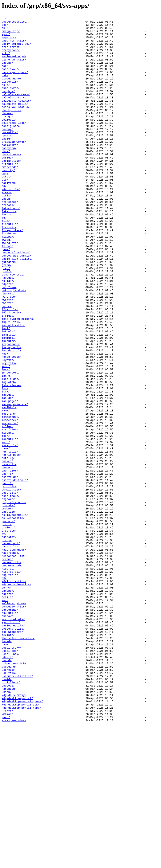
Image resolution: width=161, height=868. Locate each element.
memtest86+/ (11, 497)
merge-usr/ (10, 505)
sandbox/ (8, 706)
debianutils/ (12, 190)
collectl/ (9, 140)
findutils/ (10, 266)
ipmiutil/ (9, 402)
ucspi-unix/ (11, 782)
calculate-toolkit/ (16, 118)
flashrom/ (9, 277)
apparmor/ (9, 42)
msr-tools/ (10, 531)
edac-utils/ (11, 224)
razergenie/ (11, 660)
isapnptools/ (12, 414)
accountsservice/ (15, 23)
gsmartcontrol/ (13, 326)
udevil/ (7, 785)
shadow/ (7, 736)
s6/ (4, 691)
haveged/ (8, 330)
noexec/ (7, 550)
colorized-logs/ (14, 144)
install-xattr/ (13, 387)
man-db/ (7, 474)
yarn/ (6, 857)
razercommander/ (14, 656)
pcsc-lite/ (10, 588)
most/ (6, 527)
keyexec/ (8, 429)
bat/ (5, 87)
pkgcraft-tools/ (14, 599)
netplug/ (8, 546)
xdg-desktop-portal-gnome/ (22, 838)
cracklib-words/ (14, 167)
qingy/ (7, 645)
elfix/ (7, 231)
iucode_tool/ (12, 417)
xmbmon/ (7, 854)
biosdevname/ (12, 91)
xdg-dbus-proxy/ (14, 831)
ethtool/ (8, 243)
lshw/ (6, 467)
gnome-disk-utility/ (17, 307)
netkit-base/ (12, 543)
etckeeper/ (10, 239)
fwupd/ (7, 285)
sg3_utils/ (10, 732)
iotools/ (8, 395)
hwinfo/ (7, 360)
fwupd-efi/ (10, 288)
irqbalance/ (11, 410)
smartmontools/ (13, 740)
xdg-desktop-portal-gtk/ (21, 842)
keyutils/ (9, 433)
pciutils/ (9, 580)
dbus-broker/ (12, 182)
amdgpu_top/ (11, 34)
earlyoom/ (9, 216)
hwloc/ (7, 364)
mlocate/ (8, 516)
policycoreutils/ (15, 615)
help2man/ (9, 341)
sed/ (5, 717)
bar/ (5, 76)
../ (4, 19)
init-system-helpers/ (18, 379)
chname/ (7, 133)
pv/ (4, 637)
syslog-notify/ (13, 747)
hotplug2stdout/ (14, 345)
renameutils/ (12, 672)
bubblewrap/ (11, 102)
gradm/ (7, 315)
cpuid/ (7, 163)
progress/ (9, 634)
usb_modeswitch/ (14, 793)
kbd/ (5, 421)
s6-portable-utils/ (16, 698)
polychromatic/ (13, 618)
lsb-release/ (12, 459)
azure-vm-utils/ (14, 68)
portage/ (8, 622)
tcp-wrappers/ (12, 755)
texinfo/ (8, 759)
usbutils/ (9, 804)
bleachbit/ (10, 95)
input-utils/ (12, 383)
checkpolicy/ (12, 129)
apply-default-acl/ (16, 49)
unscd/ (7, 789)
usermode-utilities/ (17, 808)
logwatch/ (9, 455)
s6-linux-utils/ (14, 694)
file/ (6, 262)
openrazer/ (10, 562)
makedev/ (8, 470)
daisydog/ (9, 175)
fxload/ (7, 292)
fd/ (4, 258)
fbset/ (7, 254)
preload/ (8, 630)
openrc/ (7, 565)
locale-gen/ (11, 451)
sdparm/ (7, 709)
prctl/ (7, 626)
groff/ (7, 322)
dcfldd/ (7, 186)
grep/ (6, 319)
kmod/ (6, 436)
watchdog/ (9, 823)
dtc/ (5, 212)
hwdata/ (7, 357)
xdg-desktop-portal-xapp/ (21, 846)
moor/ (6, 520)
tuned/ (7, 766)
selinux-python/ (14, 721)
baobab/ (7, 72)
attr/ (6, 61)
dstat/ (7, 209)
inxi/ (6, 391)
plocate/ (8, 603)
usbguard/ (9, 797)
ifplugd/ (8, 376)
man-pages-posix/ (15, 482)
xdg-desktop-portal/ (17, 835)
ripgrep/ (8, 679)
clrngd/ (7, 137)
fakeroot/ (9, 250)
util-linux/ (11, 816)
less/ (6, 440)
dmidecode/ (10, 197)
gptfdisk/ (9, 311)
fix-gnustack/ (12, 273)
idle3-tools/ (12, 372)
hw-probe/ (9, 353)
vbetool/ (8, 820)
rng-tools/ (10, 687)
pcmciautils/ (12, 584)
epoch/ (7, 235)
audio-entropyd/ (14, 64)
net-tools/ (10, 539)
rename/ (7, 668)
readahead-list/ (14, 664)
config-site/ (12, 148)
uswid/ (7, 812)
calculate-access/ (16, 110)
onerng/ (7, 558)
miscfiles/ (10, 512)
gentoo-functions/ (16, 300)
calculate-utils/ (15, 121)
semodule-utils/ (14, 725)
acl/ (5, 30)
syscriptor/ (11, 744)
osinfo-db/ (10, 569)
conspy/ (7, 152)
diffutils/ (10, 193)
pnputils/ (9, 611)
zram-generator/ (14, 861)
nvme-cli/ (9, 554)
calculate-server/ (16, 114)
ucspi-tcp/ (10, 778)
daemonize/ (10, 171)
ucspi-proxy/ (12, 774)
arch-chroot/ (12, 53)
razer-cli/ (10, 653)
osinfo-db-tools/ (15, 573)
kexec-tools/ (12, 425)
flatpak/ (8, 281)
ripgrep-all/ (12, 683)
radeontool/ (11, 649)
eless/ (7, 228)
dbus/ (6, 178)
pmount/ (7, 607)
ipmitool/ (9, 398)
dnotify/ (8, 201)
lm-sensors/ (11, 444)
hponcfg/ (8, 349)
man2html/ (9, 486)
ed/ (4, 220)
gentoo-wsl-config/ (16, 304)
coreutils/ (10, 156)
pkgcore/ (8, 596)
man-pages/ (10, 478)
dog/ (5, 205)
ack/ (5, 27)
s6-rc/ (7, 702)
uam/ (5, 770)
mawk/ (6, 489)
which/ (7, 827)
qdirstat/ (9, 641)
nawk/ (6, 535)
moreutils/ (10, 524)
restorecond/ (12, 675)
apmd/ (6, 38)
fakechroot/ (11, 247)
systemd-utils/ (13, 751)
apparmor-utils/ (14, 46)
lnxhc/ (7, 448)
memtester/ (10, 501)
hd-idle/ (8, 334)
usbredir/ (9, 801)
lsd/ (5, 463)
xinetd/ (7, 850)
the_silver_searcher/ (18, 763)
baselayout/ (11, 80)
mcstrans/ (9, 493)
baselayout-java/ (15, 83)
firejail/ (9, 269)
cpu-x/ (7, 159)
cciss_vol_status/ (16, 125)
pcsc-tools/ (11, 592)
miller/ (7, 508)
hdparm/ (7, 338)
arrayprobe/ (11, 57)
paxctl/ (7, 577)
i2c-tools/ (10, 368)
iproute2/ (9, 406)
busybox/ (8, 106)
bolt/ (6, 99)
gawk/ (6, 296)
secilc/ (7, 713)
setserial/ (10, 728)
